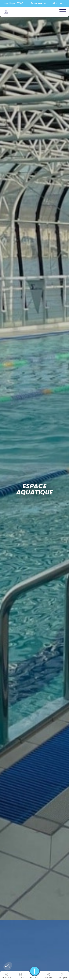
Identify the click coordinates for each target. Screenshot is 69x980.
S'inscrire (57, 3)
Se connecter (38, 3)
